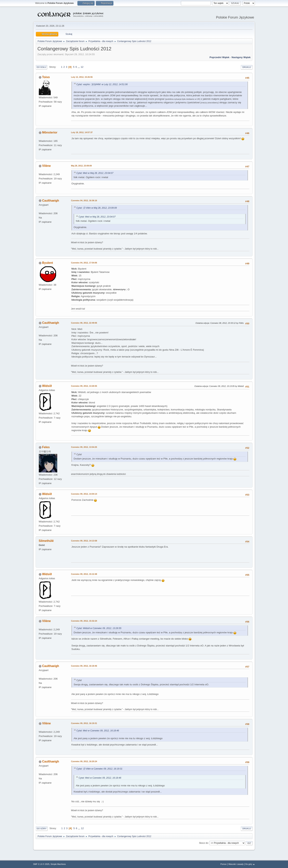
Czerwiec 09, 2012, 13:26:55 (84, 386)
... (79, 67)
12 (82, 67)
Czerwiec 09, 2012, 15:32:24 (84, 621)
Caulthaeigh (51, 201)
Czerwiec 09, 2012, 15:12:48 (84, 574)
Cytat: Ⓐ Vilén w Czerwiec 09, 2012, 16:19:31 (99, 769)
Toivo (46, 77)
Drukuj (247, 67)
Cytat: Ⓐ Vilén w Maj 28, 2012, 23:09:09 (97, 208)
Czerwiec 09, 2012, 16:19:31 (84, 723)
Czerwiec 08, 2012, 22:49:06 (84, 323)
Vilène (46, 166)
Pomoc (224, 864)
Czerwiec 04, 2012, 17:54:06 (84, 263)
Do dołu (41, 67)
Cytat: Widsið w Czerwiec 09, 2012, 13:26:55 (99, 628)
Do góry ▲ (250, 864)
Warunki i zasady (236, 864)
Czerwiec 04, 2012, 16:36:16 (84, 200)
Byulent (48, 263)
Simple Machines (58, 864)
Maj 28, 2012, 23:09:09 (81, 166)
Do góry (42, 829)
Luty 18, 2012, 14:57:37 (82, 132)
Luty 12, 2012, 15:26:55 (82, 77)
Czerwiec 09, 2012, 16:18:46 (84, 666)
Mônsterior (50, 132)
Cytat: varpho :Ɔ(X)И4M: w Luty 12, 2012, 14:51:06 (102, 84)
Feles (46, 447)
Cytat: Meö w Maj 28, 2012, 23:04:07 (95, 173)
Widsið (47, 386)
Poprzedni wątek (219, 57)
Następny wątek (241, 57)
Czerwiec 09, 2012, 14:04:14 (84, 494)
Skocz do (203, 843)
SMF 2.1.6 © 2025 (41, 864)
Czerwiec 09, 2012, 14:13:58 (84, 541)
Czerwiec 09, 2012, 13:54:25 (84, 447)
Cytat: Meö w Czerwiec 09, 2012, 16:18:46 (98, 731)
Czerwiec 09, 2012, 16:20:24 (84, 761)
